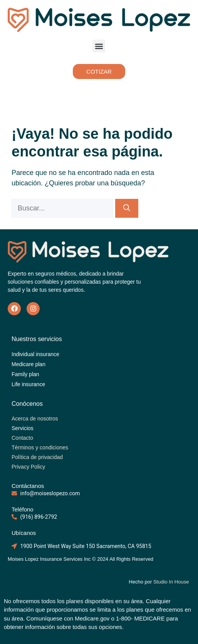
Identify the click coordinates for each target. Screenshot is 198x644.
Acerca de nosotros (35, 419)
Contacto (22, 438)
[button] (99, 46)
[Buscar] (127, 208)
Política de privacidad (37, 457)
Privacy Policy (28, 467)
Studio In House (172, 582)
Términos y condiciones (40, 447)
